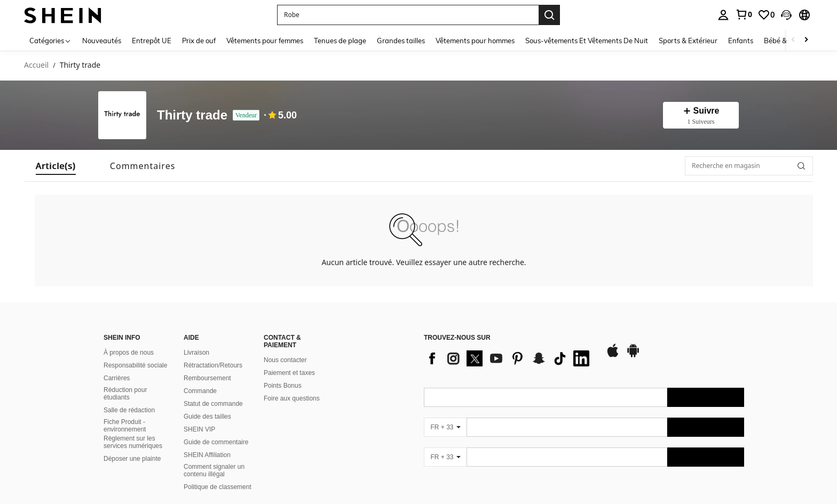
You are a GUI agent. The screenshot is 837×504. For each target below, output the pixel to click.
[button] (786, 15)
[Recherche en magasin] (749, 166)
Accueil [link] (36, 65)
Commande (200, 391)
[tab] (56, 166)
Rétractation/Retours (213, 365)
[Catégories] (50, 40)
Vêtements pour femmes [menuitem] (265, 41)
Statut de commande (213, 404)
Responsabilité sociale (135, 365)
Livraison (196, 353)
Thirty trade (192, 115)
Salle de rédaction (129, 410)
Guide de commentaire (216, 442)
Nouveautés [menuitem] (102, 41)
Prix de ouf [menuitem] (199, 41)
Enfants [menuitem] (741, 41)
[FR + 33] (445, 427)
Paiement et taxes (289, 373)
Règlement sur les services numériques (133, 442)
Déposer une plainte (132, 459)
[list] (509, 358)
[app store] (613, 356)
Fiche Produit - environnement (125, 426)
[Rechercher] (801, 166)
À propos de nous (129, 353)
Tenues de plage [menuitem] (340, 41)
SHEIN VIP (199, 429)
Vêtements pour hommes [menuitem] (475, 41)
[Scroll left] (793, 40)
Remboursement (207, 378)
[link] (744, 14)
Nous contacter (285, 360)
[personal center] (723, 15)
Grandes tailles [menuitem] (401, 41)
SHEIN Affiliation (207, 455)
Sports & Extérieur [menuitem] (688, 41)
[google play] (633, 356)
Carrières (117, 378)
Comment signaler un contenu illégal (214, 470)
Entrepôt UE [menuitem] (152, 41)
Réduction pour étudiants (125, 394)
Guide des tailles (207, 417)
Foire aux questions (292, 398)
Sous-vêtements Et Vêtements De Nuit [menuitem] (587, 41)
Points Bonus (283, 386)
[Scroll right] (806, 40)
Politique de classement (218, 487)
